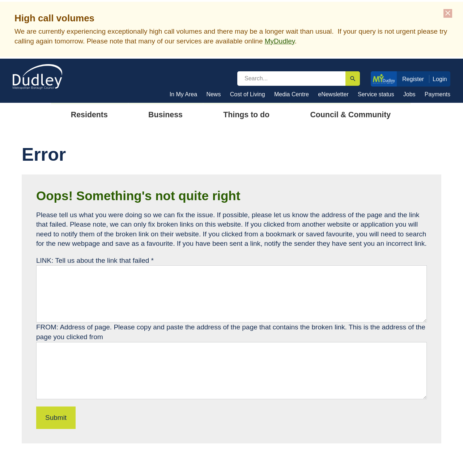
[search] (291, 79)
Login (440, 79)
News (213, 94)
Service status (376, 94)
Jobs (409, 94)
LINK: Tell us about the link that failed (95, 260)
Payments (437, 94)
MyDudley (280, 41)
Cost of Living (248, 94)
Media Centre (292, 94)
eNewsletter (333, 94)
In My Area (183, 94)
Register (413, 79)
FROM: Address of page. (75, 327)
